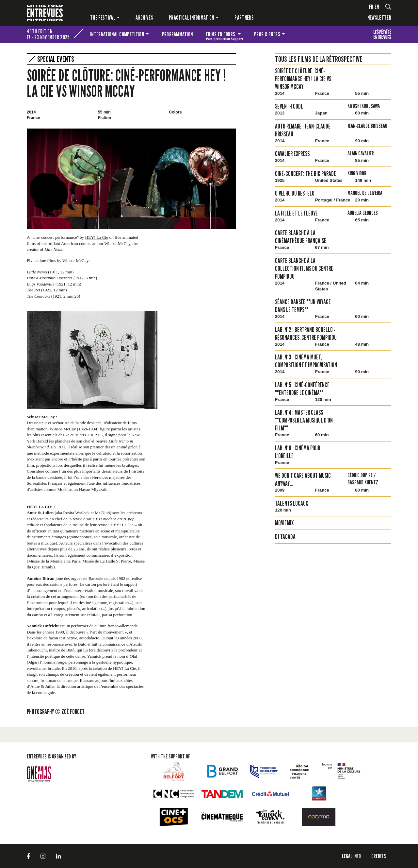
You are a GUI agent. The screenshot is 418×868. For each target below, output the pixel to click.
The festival (103, 17)
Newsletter (379, 17)
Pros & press (267, 34)
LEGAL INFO (351, 856)
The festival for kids (382, 34)
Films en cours (225, 35)
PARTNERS (244, 17)
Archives (144, 17)
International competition (117, 34)
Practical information (192, 17)
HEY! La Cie (97, 237)
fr (371, 7)
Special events (56, 59)
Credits (379, 856)
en (377, 7)
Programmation (177, 34)
